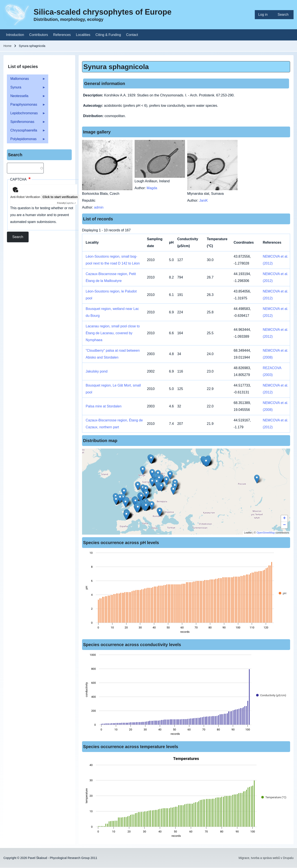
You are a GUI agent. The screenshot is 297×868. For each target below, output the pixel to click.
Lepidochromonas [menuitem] (26, 114)
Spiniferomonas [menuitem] (26, 123)
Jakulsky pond (97, 371)
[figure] (186, 594)
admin (99, 207)
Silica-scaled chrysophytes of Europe (103, 12)
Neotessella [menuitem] (26, 97)
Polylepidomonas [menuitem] (26, 140)
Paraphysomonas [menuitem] (26, 106)
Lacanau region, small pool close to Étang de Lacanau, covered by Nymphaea (113, 333)
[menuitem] (264, 15)
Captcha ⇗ (66, 203)
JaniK (204, 200)
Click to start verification (60, 197)
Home (7, 46)
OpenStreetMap (266, 533)
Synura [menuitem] (26, 89)
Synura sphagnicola (116, 67)
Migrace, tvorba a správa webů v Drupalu (266, 858)
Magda (152, 188)
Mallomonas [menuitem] (26, 80)
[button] (161, 487)
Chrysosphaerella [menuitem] (26, 132)
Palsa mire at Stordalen (104, 406)
